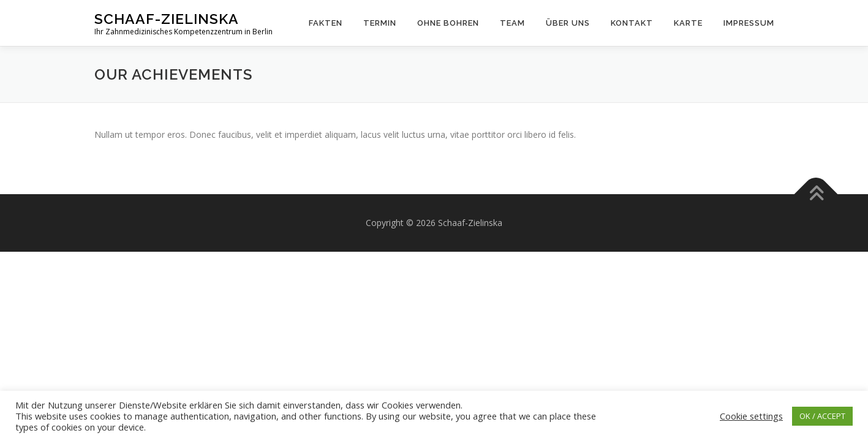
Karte (688, 23)
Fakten (326, 23)
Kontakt (632, 23)
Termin (380, 23)
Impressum (749, 23)
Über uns (568, 23)
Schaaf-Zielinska (167, 19)
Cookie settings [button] (751, 416)
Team (512, 23)
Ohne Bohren (448, 23)
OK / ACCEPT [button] (822, 416)
